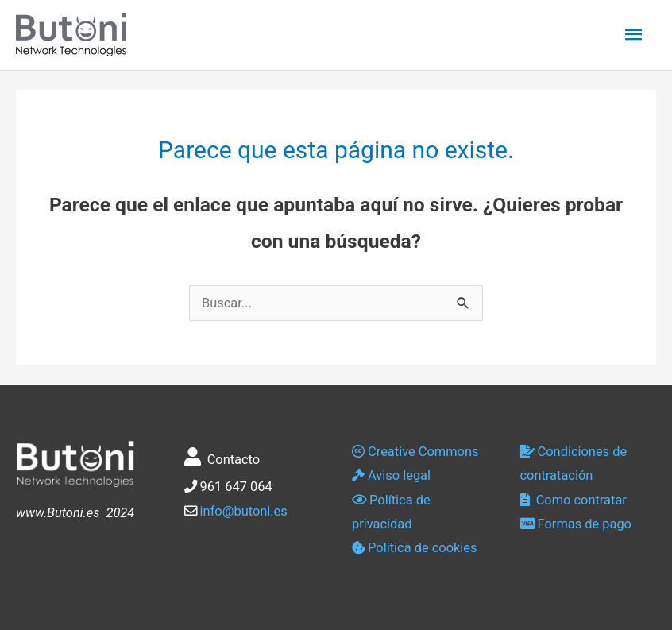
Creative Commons (415, 452)
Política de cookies (414, 548)
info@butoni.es (244, 511)
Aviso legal (391, 475)
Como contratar (574, 500)
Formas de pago (576, 524)
